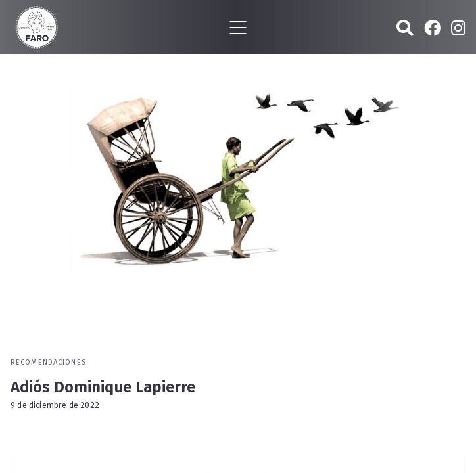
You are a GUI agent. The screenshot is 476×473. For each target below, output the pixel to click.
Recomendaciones (48, 362)
